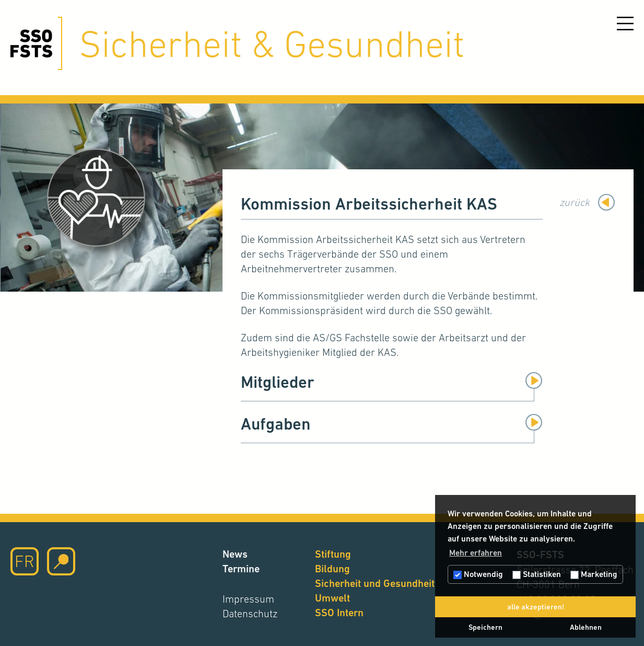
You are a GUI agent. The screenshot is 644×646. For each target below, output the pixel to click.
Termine (241, 569)
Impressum (248, 599)
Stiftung (333, 554)
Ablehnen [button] (586, 627)
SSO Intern (339, 613)
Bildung (332, 569)
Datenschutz (250, 614)
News (235, 554)
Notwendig (478, 574)
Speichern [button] (485, 627)
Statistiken (537, 574)
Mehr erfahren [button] (476, 553)
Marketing (594, 574)
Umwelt (332, 598)
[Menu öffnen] (625, 24)
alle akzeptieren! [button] (536, 607)
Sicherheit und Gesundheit (375, 584)
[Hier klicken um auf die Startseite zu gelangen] (36, 43)
